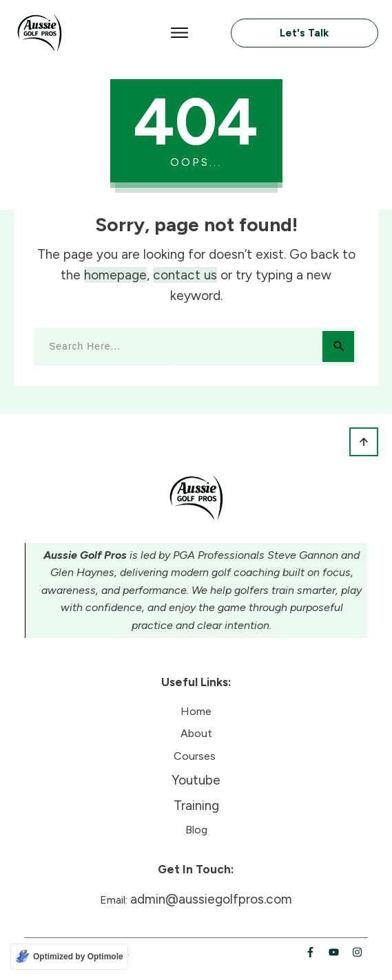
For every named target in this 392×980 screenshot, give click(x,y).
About (196, 733)
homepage (115, 275)
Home (196, 711)
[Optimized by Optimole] (69, 957)
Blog (196, 830)
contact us (185, 275)
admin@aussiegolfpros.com (211, 899)
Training (196, 806)
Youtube (196, 780)
